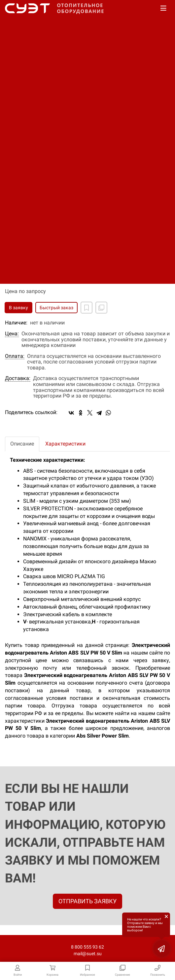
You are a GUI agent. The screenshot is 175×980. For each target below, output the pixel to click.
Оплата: (15, 356)
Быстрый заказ (56, 308)
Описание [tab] (22, 444)
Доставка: (18, 378)
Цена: (12, 334)
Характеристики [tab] (65, 444)
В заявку (18, 308)
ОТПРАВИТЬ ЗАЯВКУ (87, 901)
